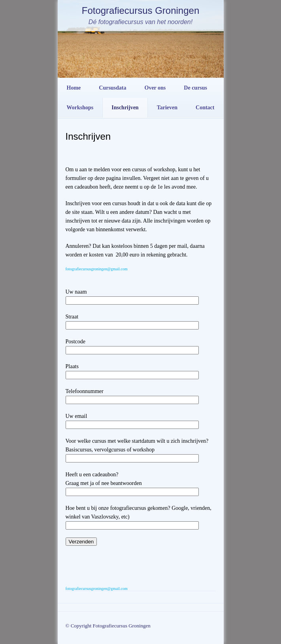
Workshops (80, 108)
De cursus (195, 88)
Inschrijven (125, 108)
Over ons (155, 88)
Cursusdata (112, 88)
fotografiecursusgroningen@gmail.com (97, 269)
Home (74, 88)
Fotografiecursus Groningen (141, 10)
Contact (205, 108)
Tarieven (167, 108)
